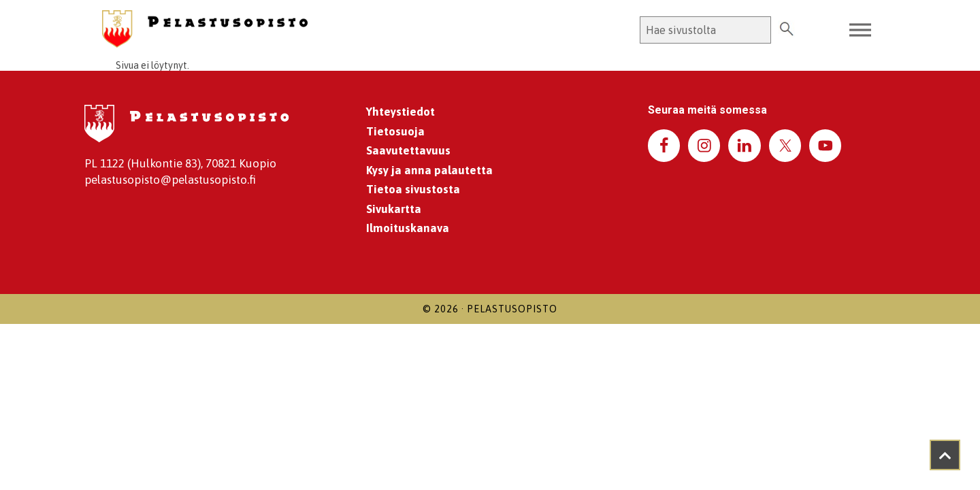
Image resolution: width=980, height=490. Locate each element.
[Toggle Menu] (860, 30)
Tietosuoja (395, 131)
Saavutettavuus (408, 150)
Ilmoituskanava (408, 228)
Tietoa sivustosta (413, 189)
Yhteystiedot (401, 112)
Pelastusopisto (512, 309)
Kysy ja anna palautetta (429, 170)
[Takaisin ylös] (945, 455)
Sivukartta (394, 209)
